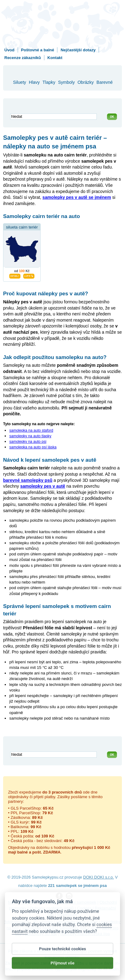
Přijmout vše (62, 967)
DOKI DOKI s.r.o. (98, 877)
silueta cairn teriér (22, 227)
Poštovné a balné (38, 50)
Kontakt (55, 58)
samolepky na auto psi (28, 442)
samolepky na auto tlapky (30, 436)
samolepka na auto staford (31, 430)
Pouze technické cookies (62, 952)
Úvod (9, 50)
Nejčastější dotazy (78, 50)
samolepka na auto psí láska (33, 447)
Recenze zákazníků (23, 58)
